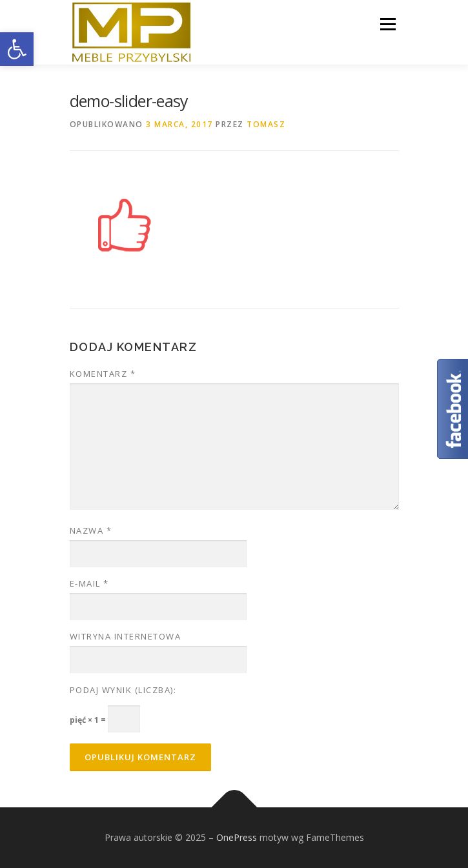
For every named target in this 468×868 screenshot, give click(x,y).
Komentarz (103, 374)
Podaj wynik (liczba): (123, 690)
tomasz (266, 124)
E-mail (89, 583)
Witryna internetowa (126, 636)
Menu (387, 24)
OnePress (237, 837)
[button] (17, 49)
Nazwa (91, 530)
